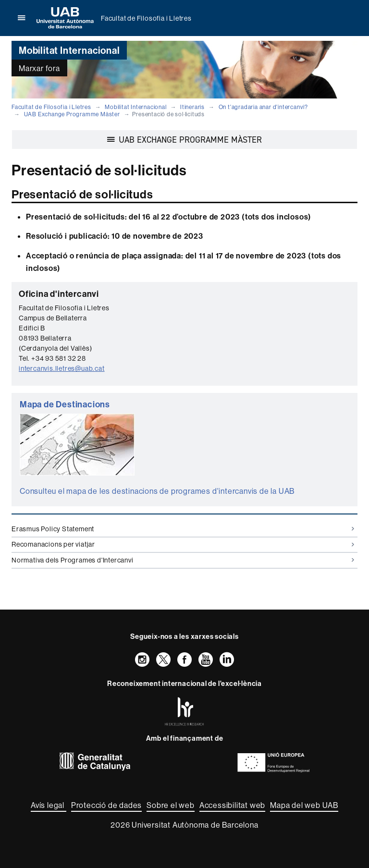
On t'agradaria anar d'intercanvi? (263, 107)
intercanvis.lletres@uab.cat (62, 368)
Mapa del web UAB (304, 805)
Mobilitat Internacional (135, 107)
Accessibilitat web (232, 805)
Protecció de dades (106, 805)
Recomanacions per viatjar (183, 544)
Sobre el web (171, 805)
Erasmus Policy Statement (183, 529)
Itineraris (192, 107)
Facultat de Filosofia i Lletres (146, 18)
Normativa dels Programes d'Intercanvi (183, 560)
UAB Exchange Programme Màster (72, 114)
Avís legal (49, 805)
